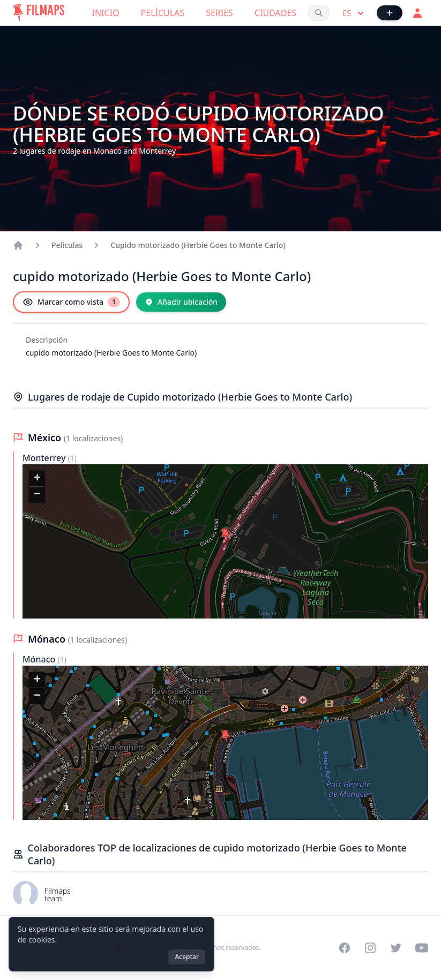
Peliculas (67, 245)
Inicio (106, 13)
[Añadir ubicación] (181, 302)
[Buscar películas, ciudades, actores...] (319, 13)
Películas (163, 13)
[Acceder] (417, 13)
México (46, 438)
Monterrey (45, 458)
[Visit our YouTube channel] (422, 948)
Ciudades (275, 13)
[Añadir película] (390, 13)
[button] (226, 535)
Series (219, 13)
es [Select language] (354, 13)
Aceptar (187, 957)
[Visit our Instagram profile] (370, 948)
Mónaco (48, 639)
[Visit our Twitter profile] (396, 948)
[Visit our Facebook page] (345, 948)
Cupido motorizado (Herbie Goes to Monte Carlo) (198, 245)
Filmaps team (58, 895)
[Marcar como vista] (71, 302)
